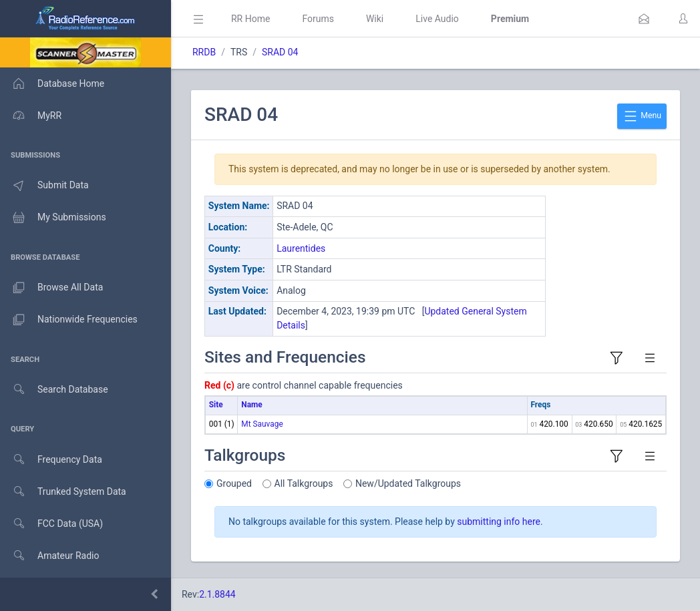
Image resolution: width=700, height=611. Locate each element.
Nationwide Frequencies (69, 320)
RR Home (250, 19)
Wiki (375, 19)
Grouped (234, 483)
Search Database (54, 390)
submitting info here (499, 522)
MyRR (31, 116)
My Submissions (53, 218)
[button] (644, 19)
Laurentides (301, 248)
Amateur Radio (50, 556)
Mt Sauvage (262, 424)
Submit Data (44, 186)
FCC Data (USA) (51, 524)
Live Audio (437, 19)
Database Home (52, 83)
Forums (318, 19)
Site (216, 405)
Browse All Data (51, 288)
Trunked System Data (63, 492)
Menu (642, 116)
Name (251, 405)
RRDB (204, 52)
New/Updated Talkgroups (408, 483)
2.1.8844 (217, 594)
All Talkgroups (304, 483)
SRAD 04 (280, 52)
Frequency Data (51, 460)
